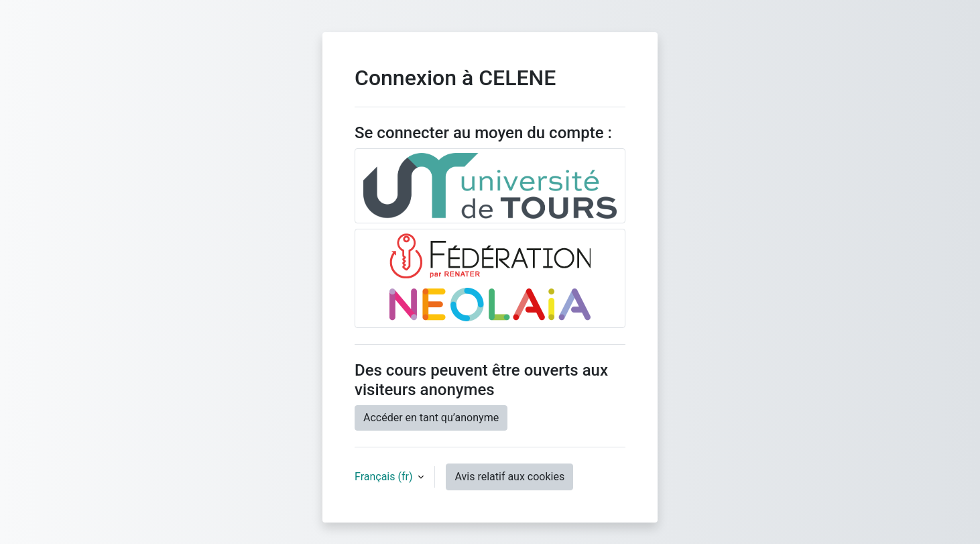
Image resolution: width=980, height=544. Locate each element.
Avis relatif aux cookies (509, 477)
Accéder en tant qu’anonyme (431, 418)
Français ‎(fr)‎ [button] (385, 477)
